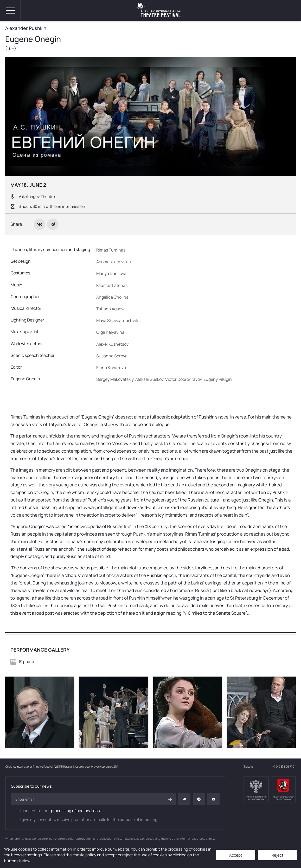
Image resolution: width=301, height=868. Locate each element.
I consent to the (56, 811)
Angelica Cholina (112, 297)
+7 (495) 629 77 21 (284, 766)
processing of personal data (76, 811)
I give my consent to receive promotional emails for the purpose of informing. (85, 820)
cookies (25, 849)
